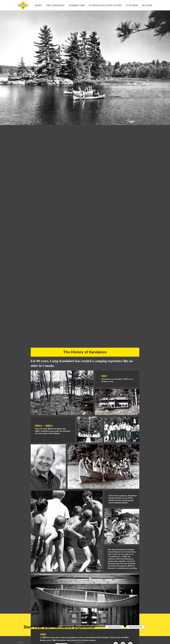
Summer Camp (77, 5)
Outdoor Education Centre (105, 5)
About (38, 5)
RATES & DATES (115, 630)
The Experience (55, 5)
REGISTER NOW (135, 630)
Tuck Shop (132, 5)
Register (147, 5)
